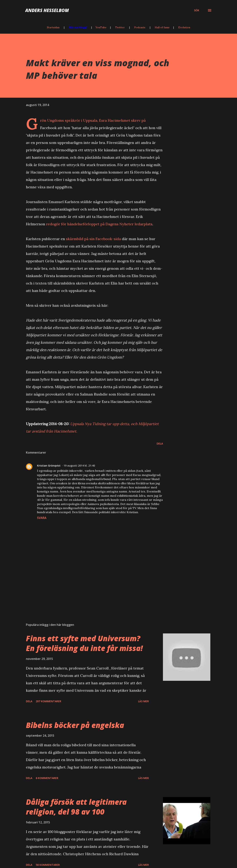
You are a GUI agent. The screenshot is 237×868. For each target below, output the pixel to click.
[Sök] (197, 10)
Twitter (120, 27)
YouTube (101, 27)
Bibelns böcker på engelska (75, 725)
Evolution (184, 27)
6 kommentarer (47, 778)
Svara (42, 518)
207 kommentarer (49, 701)
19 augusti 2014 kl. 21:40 (79, 466)
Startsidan (53, 27)
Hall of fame (162, 27)
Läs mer (143, 701)
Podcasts (140, 27)
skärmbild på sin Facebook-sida (93, 239)
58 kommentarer (48, 865)
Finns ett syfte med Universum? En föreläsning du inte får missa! (84, 643)
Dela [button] (160, 444)
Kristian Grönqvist (49, 466)
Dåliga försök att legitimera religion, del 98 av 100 (76, 807)
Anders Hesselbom (47, 10)
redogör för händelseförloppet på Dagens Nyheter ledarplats (99, 224)
